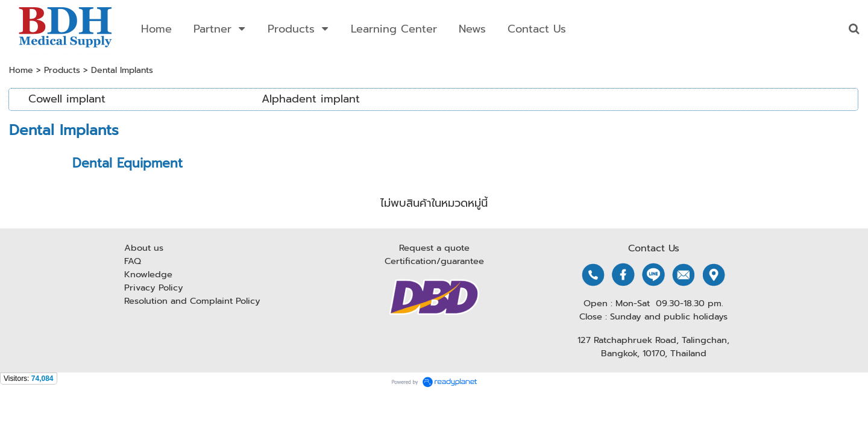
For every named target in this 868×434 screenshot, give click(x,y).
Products (62, 70)
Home (21, 70)
